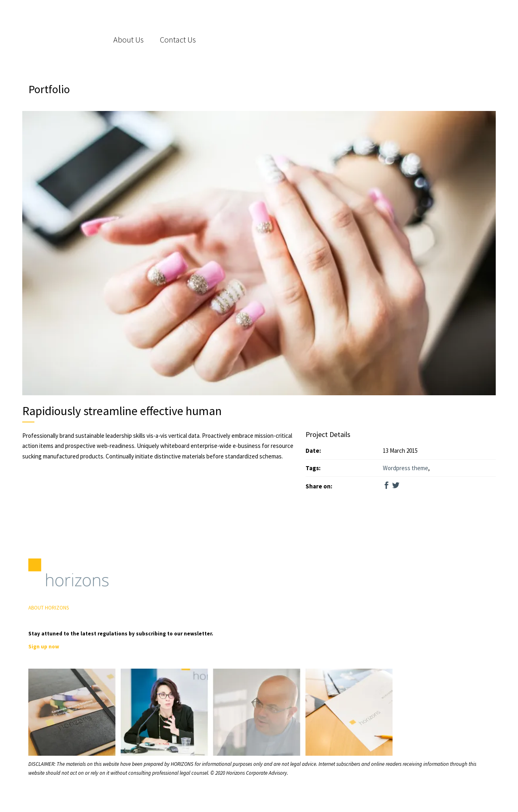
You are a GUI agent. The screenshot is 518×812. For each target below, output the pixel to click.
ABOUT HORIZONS (49, 608)
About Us (128, 39)
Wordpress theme (405, 468)
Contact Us (178, 39)
